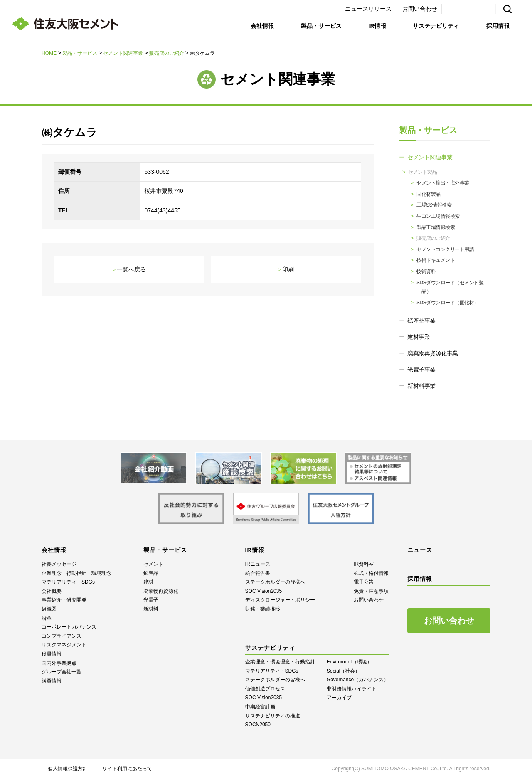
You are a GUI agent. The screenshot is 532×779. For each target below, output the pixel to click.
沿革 (47, 618)
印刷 (288, 269)
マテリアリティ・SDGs (68, 582)
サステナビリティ (436, 26)
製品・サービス (321, 26)
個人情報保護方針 (68, 769)
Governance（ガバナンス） (358, 680)
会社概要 (52, 591)
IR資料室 (364, 564)
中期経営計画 (260, 707)
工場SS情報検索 (434, 205)
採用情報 (498, 26)
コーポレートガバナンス (69, 627)
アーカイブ (339, 698)
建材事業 (419, 337)
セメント (153, 564)
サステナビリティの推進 (273, 716)
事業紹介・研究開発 (64, 600)
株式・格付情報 (371, 573)
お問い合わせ (420, 9)
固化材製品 (429, 194)
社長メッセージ (59, 564)
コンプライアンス (62, 636)
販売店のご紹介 (167, 53)
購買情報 (52, 681)
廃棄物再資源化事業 (433, 353)
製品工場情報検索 (436, 227)
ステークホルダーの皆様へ (275, 582)
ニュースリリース (368, 9)
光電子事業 (421, 370)
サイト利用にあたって (127, 769)
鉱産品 (151, 573)
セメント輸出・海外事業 (443, 183)
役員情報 (52, 654)
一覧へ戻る (131, 269)
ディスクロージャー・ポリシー (280, 600)
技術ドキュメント (436, 260)
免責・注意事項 (371, 591)
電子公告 (364, 582)
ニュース (420, 550)
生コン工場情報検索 (438, 216)
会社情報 (262, 26)
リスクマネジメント (64, 645)
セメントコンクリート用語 (445, 249)
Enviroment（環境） (349, 662)
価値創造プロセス (265, 689)
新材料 (151, 609)
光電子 (151, 600)
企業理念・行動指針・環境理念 (76, 573)
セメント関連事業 (123, 53)
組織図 (49, 609)
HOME (49, 53)
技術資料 (426, 271)
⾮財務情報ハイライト (352, 689)
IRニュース (258, 564)
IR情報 (377, 26)
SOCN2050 (258, 725)
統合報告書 (258, 573)
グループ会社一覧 (62, 672)
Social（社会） (344, 671)
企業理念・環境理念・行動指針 (280, 662)
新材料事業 (421, 386)
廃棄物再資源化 (161, 591)
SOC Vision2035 (264, 591)
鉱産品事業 (421, 320)
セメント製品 (422, 172)
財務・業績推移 (263, 609)
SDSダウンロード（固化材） (448, 303)
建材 (148, 582)
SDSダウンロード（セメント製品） (450, 287)
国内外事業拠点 (59, 663)
